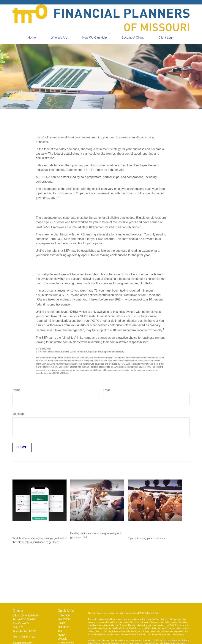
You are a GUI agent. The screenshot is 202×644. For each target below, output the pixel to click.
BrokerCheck (152, 613)
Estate (61, 623)
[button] (32, 38)
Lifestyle (63, 639)
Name (16, 390)
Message (19, 414)
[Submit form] (22, 447)
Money (62, 635)
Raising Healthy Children (91, 525)
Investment (64, 619)
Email (107, 390)
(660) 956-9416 (30, 615)
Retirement (64, 615)
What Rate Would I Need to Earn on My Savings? (35, 527)
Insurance (63, 627)
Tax (60, 631)
